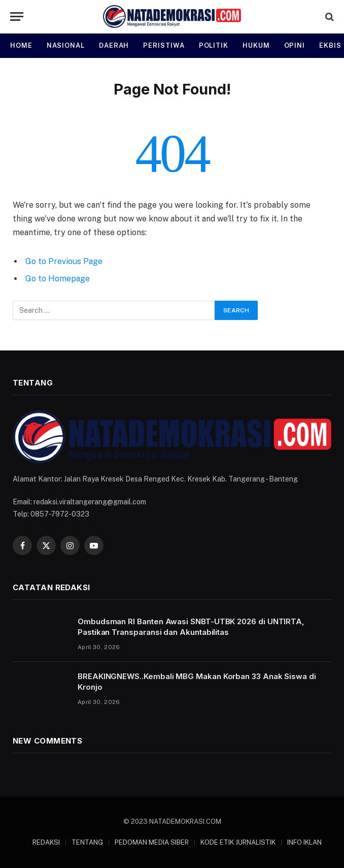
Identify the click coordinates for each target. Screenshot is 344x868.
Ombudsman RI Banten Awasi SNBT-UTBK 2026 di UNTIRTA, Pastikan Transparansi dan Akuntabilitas (191, 627)
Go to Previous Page (64, 261)
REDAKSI (46, 842)
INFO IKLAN (304, 842)
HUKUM (256, 45)
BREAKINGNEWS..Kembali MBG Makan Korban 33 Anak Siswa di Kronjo (197, 682)
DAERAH (114, 45)
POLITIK (214, 45)
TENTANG (87, 842)
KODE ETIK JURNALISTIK (238, 842)
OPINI (295, 45)
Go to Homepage (58, 279)
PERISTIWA (164, 45)
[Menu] (17, 17)
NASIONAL (66, 45)
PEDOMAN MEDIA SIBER (152, 842)
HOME (21, 45)
